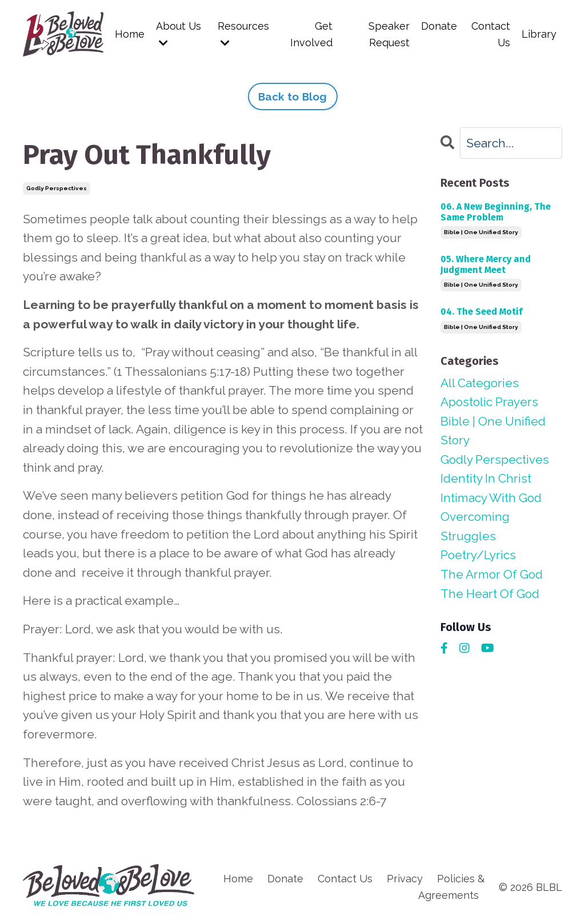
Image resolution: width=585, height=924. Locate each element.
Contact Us (491, 34)
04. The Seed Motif (481, 312)
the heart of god (490, 594)
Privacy (405, 879)
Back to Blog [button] (293, 97)
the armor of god (492, 574)
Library (539, 34)
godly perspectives (57, 188)
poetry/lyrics (478, 555)
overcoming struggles (475, 527)
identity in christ (486, 478)
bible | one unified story (481, 232)
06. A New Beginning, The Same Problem (496, 211)
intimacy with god (491, 498)
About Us (179, 34)
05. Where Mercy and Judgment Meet (486, 264)
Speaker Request (388, 34)
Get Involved (311, 34)
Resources (243, 34)
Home (130, 34)
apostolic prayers (489, 402)
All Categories (480, 382)
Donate (438, 26)
